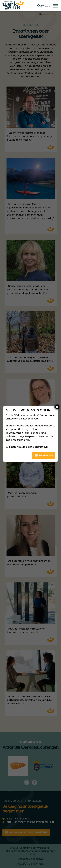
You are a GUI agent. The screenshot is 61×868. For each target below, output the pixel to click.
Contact (44, 6)
